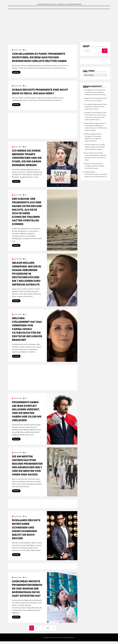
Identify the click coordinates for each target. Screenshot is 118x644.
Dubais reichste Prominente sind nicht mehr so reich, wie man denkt (40, 92)
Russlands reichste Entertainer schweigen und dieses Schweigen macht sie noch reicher (26, 531)
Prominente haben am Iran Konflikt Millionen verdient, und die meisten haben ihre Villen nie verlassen (27, 412)
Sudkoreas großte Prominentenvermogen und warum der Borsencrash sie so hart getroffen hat (27, 590)
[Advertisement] (59, 26)
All (26, 50)
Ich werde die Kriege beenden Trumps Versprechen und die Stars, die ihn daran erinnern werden (27, 158)
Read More (16, 73)
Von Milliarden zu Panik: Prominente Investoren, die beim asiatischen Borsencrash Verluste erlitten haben (39, 58)
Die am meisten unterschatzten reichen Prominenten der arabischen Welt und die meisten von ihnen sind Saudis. (27, 467)
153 (50, 630)
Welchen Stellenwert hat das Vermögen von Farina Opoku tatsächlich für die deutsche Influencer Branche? (27, 330)
